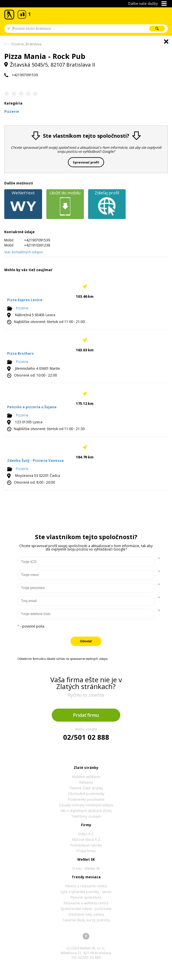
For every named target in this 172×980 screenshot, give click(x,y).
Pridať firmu (86, 715)
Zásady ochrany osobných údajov (86, 805)
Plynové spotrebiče (86, 897)
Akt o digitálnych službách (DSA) (86, 811)
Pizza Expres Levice (25, 300)
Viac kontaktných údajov (24, 252)
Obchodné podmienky (86, 794)
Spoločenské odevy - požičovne (86, 909)
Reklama (86, 782)
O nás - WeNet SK (86, 869)
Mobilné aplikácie (86, 777)
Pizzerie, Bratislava (26, 44)
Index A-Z (86, 834)
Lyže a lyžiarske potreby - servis (86, 892)
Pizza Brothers (20, 353)
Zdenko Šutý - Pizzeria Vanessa (35, 461)
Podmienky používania (86, 799)
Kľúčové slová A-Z (86, 840)
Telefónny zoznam (86, 816)
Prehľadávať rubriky (86, 845)
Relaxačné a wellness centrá (86, 903)
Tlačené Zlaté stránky (86, 788)
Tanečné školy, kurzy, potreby (86, 920)
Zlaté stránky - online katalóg (10, 15)
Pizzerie (22, 308)
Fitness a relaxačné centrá (86, 886)
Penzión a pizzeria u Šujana (32, 407)
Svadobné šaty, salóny (86, 914)
